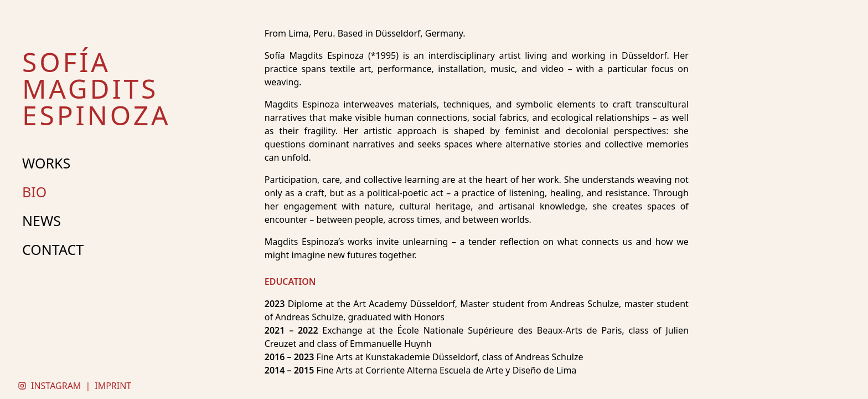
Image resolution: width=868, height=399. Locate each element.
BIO (34, 192)
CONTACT (53, 249)
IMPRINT (113, 386)
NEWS (42, 221)
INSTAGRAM (56, 386)
